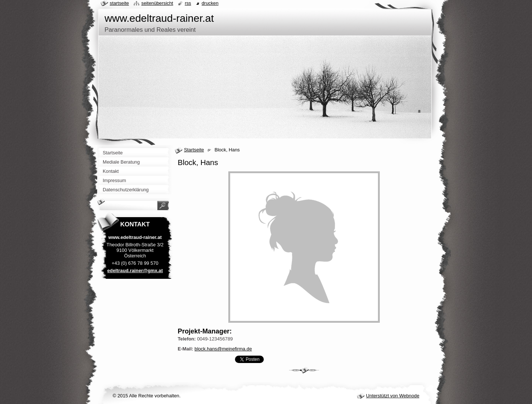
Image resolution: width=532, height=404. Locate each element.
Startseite (194, 150)
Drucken (210, 3)
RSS (188, 3)
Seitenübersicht (157, 3)
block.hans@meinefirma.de (223, 349)
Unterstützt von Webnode (393, 396)
